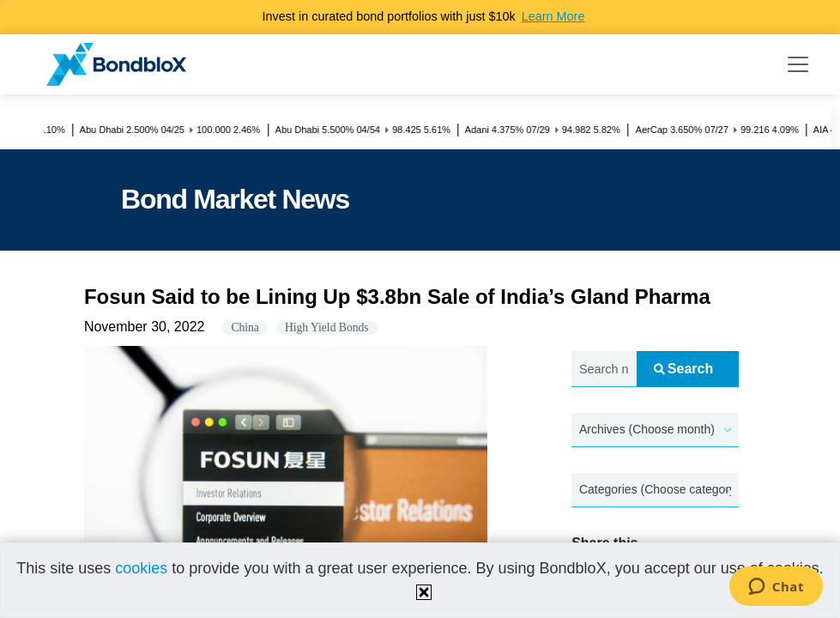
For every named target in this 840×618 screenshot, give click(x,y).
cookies (141, 568)
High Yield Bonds (327, 327)
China (245, 327)
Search (683, 369)
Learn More (553, 16)
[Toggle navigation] (798, 64)
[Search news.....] (604, 370)
